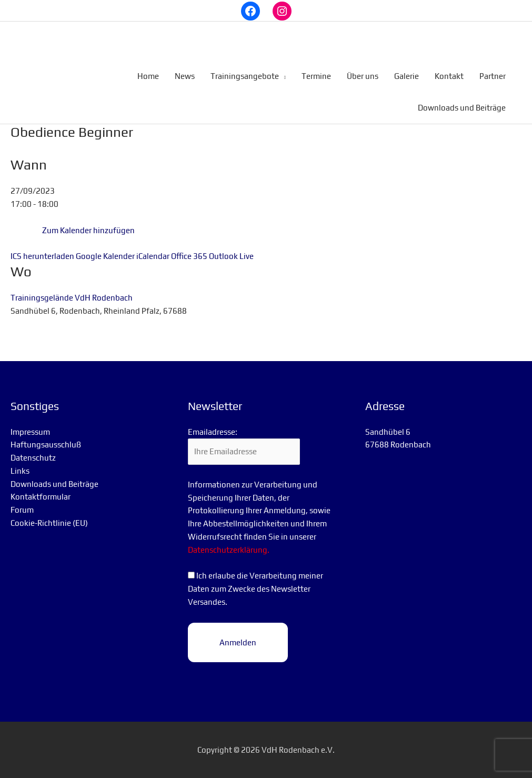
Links (20, 471)
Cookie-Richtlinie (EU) (49, 523)
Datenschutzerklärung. (229, 550)
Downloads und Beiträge (54, 484)
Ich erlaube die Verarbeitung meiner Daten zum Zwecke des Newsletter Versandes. (255, 589)
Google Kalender (105, 256)
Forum (22, 510)
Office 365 (189, 256)
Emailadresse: (213, 432)
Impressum (30, 432)
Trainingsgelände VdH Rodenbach (72, 298)
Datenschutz (33, 458)
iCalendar (153, 256)
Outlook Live (231, 256)
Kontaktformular (41, 497)
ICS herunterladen (42, 256)
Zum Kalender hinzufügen (88, 230)
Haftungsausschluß (46, 445)
